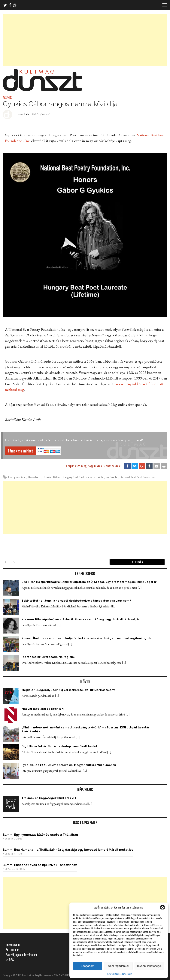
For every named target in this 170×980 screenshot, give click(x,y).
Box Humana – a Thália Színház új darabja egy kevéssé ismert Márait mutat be (74, 850)
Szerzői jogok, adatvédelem (120, 974)
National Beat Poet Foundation (138, 477)
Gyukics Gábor (52, 477)
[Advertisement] (85, 40)
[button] (162, 907)
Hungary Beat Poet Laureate (79, 477)
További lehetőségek (149, 966)
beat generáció (17, 477)
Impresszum (13, 945)
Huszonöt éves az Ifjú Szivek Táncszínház (46, 865)
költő (101, 477)
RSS (11, 960)
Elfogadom (88, 966)
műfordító (112, 477)
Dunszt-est (35, 477)
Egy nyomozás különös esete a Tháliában (46, 835)
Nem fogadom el (118, 966)
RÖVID (8, 98)
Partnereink (12, 950)
